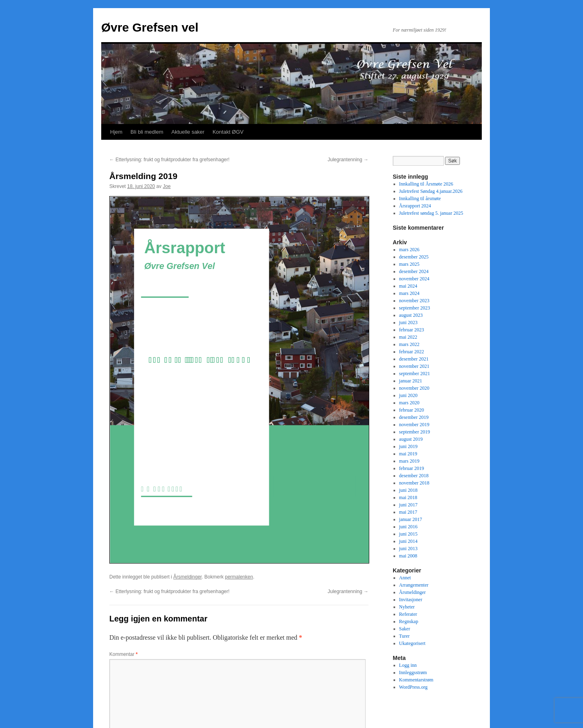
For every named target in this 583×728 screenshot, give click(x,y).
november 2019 (414, 425)
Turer (404, 636)
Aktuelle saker (188, 132)
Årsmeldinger (187, 577)
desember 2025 (414, 257)
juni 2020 (409, 395)
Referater (408, 614)
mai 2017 (408, 512)
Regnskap (409, 621)
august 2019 (411, 439)
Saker (405, 629)
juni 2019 (409, 446)
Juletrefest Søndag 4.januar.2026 (431, 191)
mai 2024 (408, 286)
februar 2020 (412, 410)
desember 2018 (414, 476)
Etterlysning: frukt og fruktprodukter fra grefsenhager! (169, 160)
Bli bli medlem (147, 132)
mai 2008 (408, 556)
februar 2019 (412, 468)
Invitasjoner (411, 600)
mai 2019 (408, 454)
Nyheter (407, 607)
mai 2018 (408, 497)
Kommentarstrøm (416, 680)
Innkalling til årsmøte (420, 199)
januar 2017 (411, 519)
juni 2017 (409, 505)
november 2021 (414, 366)
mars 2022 (409, 344)
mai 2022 (408, 337)
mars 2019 (409, 461)
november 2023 (414, 301)
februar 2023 (412, 330)
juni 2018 (409, 490)
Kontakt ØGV (228, 132)
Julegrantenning (348, 160)
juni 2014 (409, 541)
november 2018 (414, 483)
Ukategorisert (412, 643)
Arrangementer (414, 585)
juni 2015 (409, 534)
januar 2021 (411, 381)
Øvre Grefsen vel (150, 27)
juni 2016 (409, 527)
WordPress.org (413, 687)
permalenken (239, 577)
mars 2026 (409, 250)
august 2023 (411, 315)
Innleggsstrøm (413, 672)
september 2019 (415, 432)
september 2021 (415, 374)
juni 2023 (409, 322)
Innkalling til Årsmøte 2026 (426, 184)
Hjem (116, 132)
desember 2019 (414, 417)
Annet (405, 578)
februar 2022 (412, 352)
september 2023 (415, 308)
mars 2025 (409, 264)
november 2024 (414, 279)
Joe (167, 186)
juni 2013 (409, 549)
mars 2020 (409, 403)
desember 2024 (414, 271)
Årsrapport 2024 (415, 206)
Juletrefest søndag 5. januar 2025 (431, 213)
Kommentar (123, 654)
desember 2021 (414, 359)
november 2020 (414, 388)
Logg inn (408, 665)
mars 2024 (409, 293)
